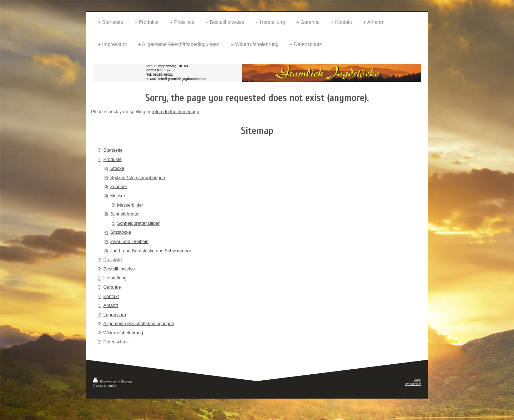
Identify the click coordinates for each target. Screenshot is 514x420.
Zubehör (119, 186)
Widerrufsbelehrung (124, 333)
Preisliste (113, 260)
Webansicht (413, 384)
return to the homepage (175, 112)
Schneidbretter (125, 214)
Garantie (112, 287)
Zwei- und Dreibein (129, 241)
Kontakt (111, 296)
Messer (118, 196)
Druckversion (106, 381)
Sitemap (127, 381)
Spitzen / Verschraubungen (138, 178)
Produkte (113, 159)
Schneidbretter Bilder (138, 223)
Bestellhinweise (119, 269)
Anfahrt (111, 305)
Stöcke (117, 168)
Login (417, 380)
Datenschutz (116, 342)
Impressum (115, 315)
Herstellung (115, 278)
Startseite (113, 150)
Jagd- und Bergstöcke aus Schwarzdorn (151, 251)
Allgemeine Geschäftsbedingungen (139, 323)
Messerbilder (130, 205)
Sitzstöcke (121, 232)
